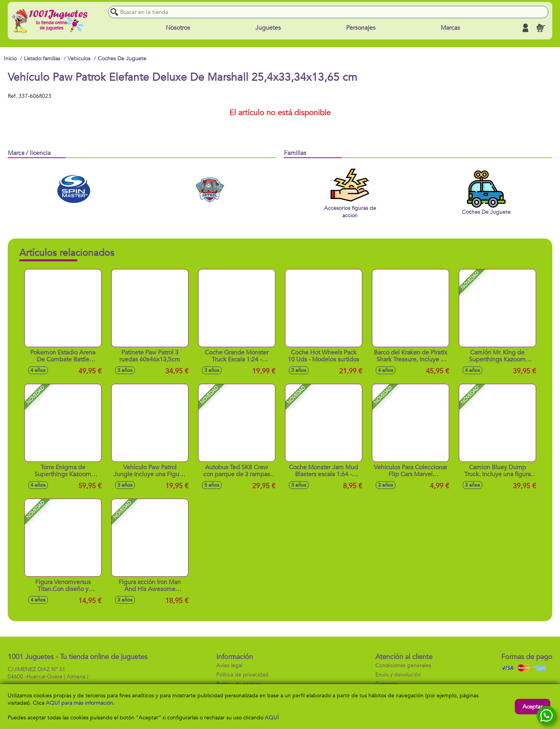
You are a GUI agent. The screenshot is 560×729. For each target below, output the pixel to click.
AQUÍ (272, 718)
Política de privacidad (242, 675)
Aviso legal (229, 665)
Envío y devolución (398, 675)
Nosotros (178, 28)
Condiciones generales (403, 665)
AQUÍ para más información (80, 703)
